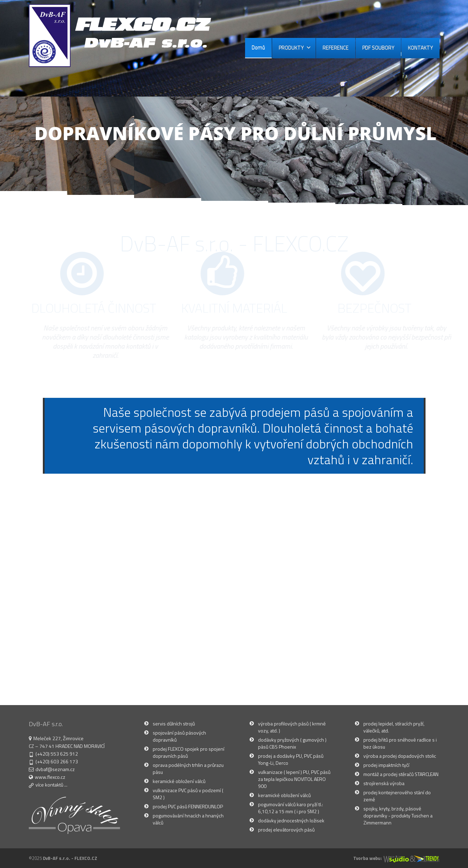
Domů (258, 48)
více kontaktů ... (51, 785)
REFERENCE (336, 48)
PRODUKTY (295, 48)
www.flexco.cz (50, 777)
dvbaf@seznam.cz (55, 769)
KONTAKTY (420, 48)
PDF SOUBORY (378, 48)
